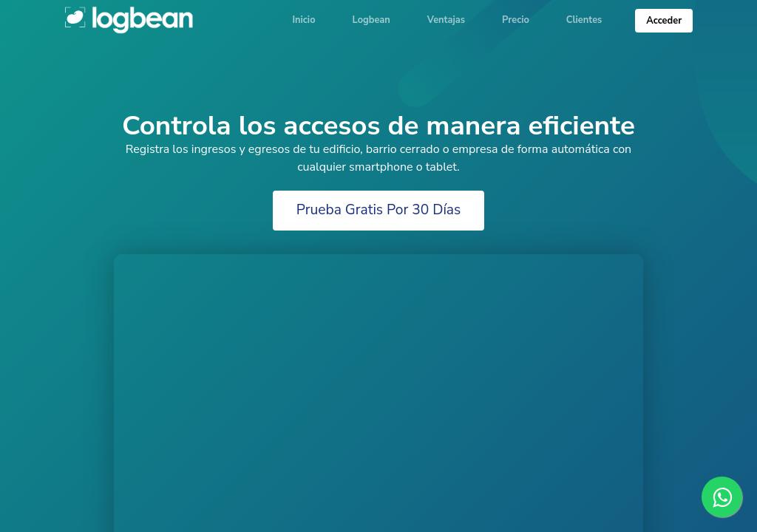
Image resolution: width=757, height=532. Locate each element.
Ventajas (446, 20)
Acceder (664, 21)
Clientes (584, 20)
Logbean (130, 19)
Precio (516, 20)
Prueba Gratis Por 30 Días (379, 210)
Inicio (303, 20)
